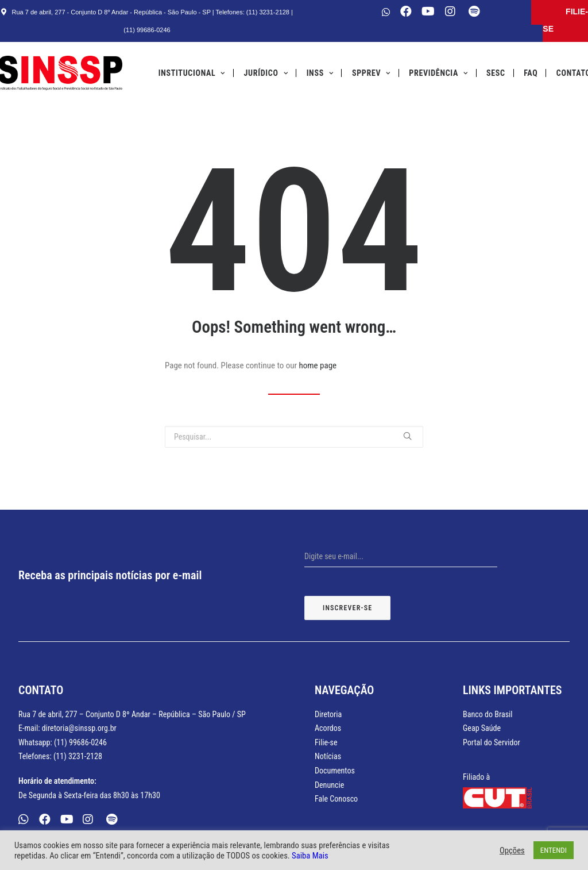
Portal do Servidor (492, 742)
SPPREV (371, 73)
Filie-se (326, 742)
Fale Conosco (336, 799)
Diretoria (328, 714)
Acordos (328, 728)
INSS (320, 73)
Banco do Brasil (488, 714)
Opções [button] (512, 850)
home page (318, 365)
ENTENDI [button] (554, 850)
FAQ (531, 73)
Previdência (438, 73)
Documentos (335, 771)
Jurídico (266, 73)
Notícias (328, 756)
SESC (496, 73)
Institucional (192, 73)
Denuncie (329, 785)
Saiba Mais (310, 856)
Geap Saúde (482, 728)
